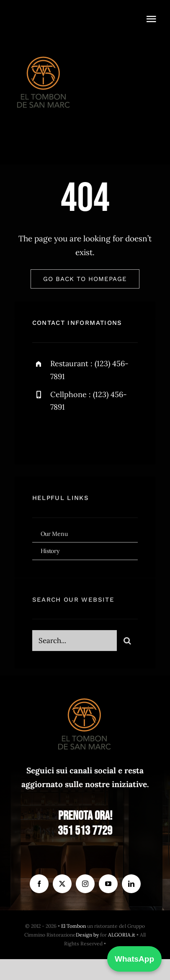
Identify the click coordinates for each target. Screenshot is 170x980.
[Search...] (75, 644)
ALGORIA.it (122, 935)
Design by (87, 935)
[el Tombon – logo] (44, 55)
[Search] (127, 644)
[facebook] (42, 437)
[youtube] (108, 884)
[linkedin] (131, 884)
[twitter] (65, 437)
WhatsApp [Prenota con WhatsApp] (134, 959)
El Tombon (73, 926)
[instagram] (88, 437)
